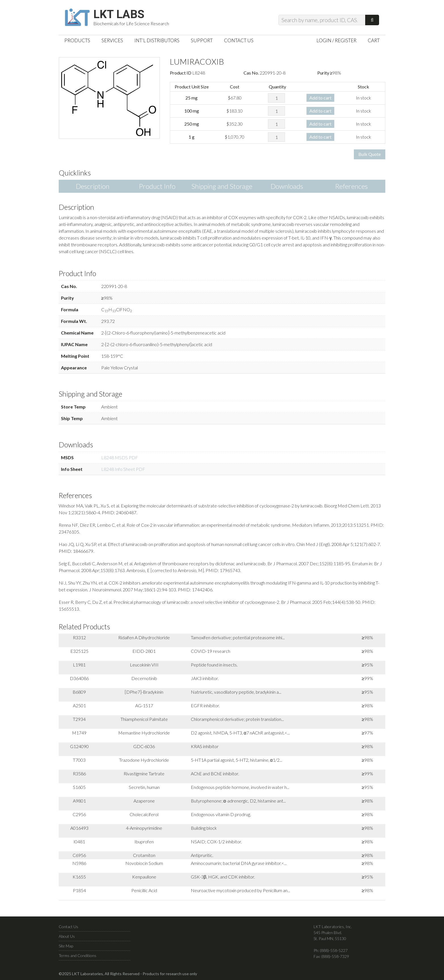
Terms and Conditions (78, 955)
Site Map (66, 946)
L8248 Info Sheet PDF (123, 469)
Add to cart (320, 98)
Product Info (157, 186)
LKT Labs (119, 14)
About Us (67, 936)
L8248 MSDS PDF (120, 457)
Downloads (287, 186)
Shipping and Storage (222, 186)
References (351, 186)
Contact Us (68, 927)
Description (93, 186)
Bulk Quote (370, 154)
